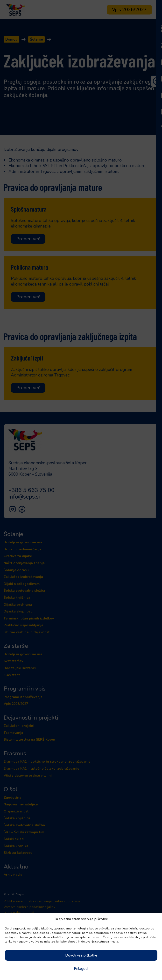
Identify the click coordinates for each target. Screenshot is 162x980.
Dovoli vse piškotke (81, 955)
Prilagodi (81, 969)
